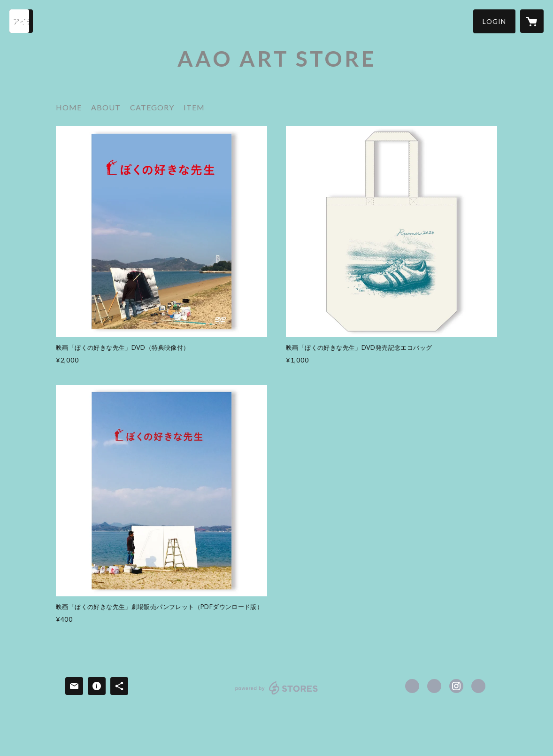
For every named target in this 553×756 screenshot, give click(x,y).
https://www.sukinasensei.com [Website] (478, 686)
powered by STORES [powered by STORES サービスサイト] (277, 694)
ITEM (194, 107)
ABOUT (106, 107)
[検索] (21, 21)
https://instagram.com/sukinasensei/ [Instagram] (456, 686)
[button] (494, 21)
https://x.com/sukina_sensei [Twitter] (434, 686)
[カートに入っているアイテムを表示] (532, 21)
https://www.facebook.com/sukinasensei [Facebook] (412, 686)
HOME (69, 107)
